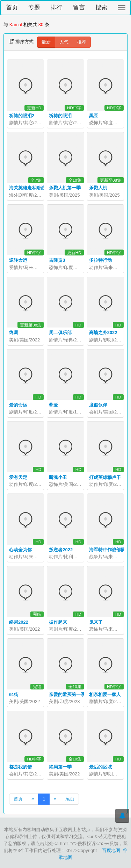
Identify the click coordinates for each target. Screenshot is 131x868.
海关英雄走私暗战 (27, 188)
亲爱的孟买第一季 (67, 695)
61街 (14, 695)
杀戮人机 (98, 188)
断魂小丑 (58, 477)
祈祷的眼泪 (60, 116)
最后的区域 (100, 767)
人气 (64, 42)
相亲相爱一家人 (105, 695)
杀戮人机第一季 (65, 188)
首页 (12, 7)
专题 (34, 7)
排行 (57, 7)
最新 (46, 42)
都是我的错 (20, 767)
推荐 (82, 42)
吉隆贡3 (57, 260)
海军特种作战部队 (107, 550)
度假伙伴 (98, 405)
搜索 (101, 7)
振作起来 (58, 622)
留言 (79, 7)
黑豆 (94, 116)
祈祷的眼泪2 (22, 116)
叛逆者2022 (61, 550)
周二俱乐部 (60, 333)
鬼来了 (96, 622)
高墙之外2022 (103, 333)
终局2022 (19, 622)
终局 (14, 333)
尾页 (70, 799)
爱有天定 (18, 477)
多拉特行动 (100, 260)
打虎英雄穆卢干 (105, 477)
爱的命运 (18, 405)
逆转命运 (18, 260)
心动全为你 (20, 550)
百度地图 (111, 850)
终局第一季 (60, 767)
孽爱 (53, 405)
